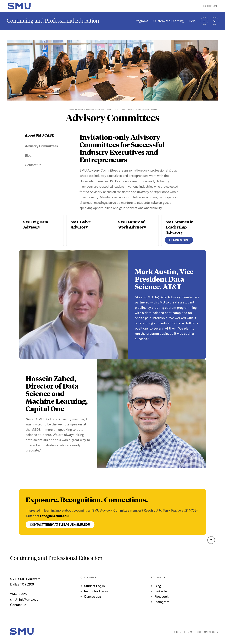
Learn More (179, 240)
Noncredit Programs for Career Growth (90, 110)
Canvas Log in (94, 596)
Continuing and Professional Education (53, 21)
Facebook (162, 596)
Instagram (162, 602)
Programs (141, 21)
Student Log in (94, 586)
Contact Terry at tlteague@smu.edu (60, 525)
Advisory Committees (41, 146)
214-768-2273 (20, 594)
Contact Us (33, 165)
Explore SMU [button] (211, 6)
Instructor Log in (96, 591)
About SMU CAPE (123, 110)
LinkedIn (161, 591)
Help (192, 21)
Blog (28, 155)
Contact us (18, 605)
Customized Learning (168, 21)
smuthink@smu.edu (24, 599)
